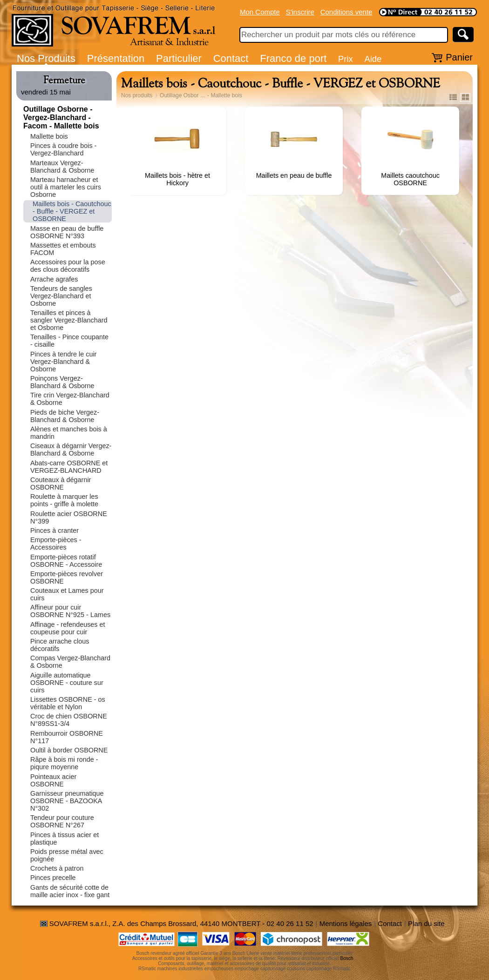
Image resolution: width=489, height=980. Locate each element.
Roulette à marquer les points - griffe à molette (64, 500)
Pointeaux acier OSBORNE (53, 780)
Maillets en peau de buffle (294, 175)
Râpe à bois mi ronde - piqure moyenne (64, 763)
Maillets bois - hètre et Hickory (177, 179)
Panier (459, 57)
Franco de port (293, 58)
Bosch (347, 958)
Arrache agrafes (54, 279)
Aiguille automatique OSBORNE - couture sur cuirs (67, 683)
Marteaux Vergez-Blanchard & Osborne (62, 167)
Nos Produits (46, 58)
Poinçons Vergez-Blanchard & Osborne (62, 382)
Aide (373, 59)
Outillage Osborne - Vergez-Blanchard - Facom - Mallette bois (61, 117)
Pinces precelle (53, 878)
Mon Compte (260, 12)
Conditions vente (346, 12)
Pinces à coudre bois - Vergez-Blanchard (63, 149)
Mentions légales (346, 923)
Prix (346, 59)
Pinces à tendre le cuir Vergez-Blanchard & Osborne (63, 362)
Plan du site (426, 923)
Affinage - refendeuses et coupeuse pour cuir (68, 628)
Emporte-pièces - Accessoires (56, 544)
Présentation (116, 58)
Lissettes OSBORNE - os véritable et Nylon (68, 703)
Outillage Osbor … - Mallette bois (201, 95)
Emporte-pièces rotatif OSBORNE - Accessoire (66, 561)
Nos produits (137, 95)
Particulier (179, 58)
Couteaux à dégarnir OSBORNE (61, 483)
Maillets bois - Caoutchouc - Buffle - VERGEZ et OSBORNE (72, 211)
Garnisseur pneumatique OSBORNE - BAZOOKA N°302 (67, 801)
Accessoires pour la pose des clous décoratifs (68, 266)
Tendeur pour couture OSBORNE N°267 (62, 821)
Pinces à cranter (54, 530)
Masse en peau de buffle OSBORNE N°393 (67, 232)
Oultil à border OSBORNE (69, 750)
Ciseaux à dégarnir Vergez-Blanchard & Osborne (71, 450)
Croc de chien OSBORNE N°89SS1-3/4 (69, 720)
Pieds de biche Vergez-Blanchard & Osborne (65, 416)
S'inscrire (300, 12)
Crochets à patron (57, 868)
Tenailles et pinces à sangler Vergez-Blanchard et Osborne (69, 320)
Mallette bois (49, 136)
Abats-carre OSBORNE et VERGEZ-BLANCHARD (69, 467)
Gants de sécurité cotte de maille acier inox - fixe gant (70, 891)
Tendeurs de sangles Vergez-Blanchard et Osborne (61, 296)
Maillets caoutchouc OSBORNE (410, 179)
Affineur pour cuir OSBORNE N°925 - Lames (70, 611)
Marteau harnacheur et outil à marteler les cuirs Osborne (66, 187)
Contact (231, 58)
